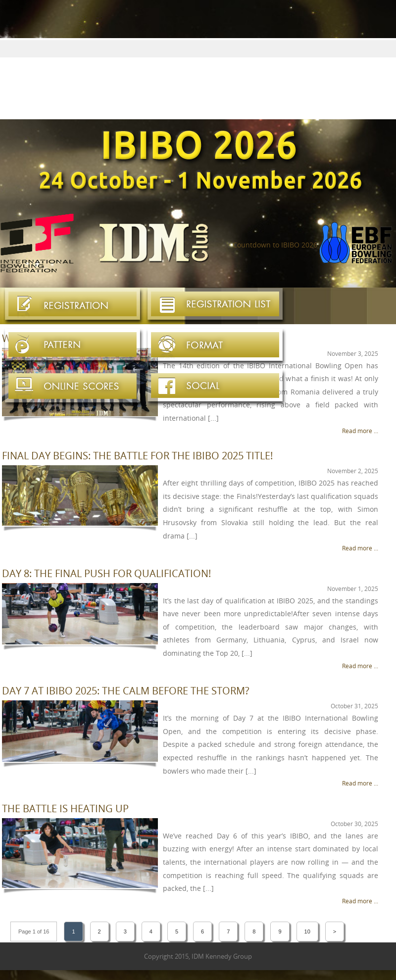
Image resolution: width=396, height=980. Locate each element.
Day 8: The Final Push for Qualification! (106, 573)
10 (307, 931)
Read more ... (360, 431)
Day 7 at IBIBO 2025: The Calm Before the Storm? (126, 691)
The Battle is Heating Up (65, 808)
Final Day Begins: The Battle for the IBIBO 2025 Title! (137, 456)
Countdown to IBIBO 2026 (275, 245)
